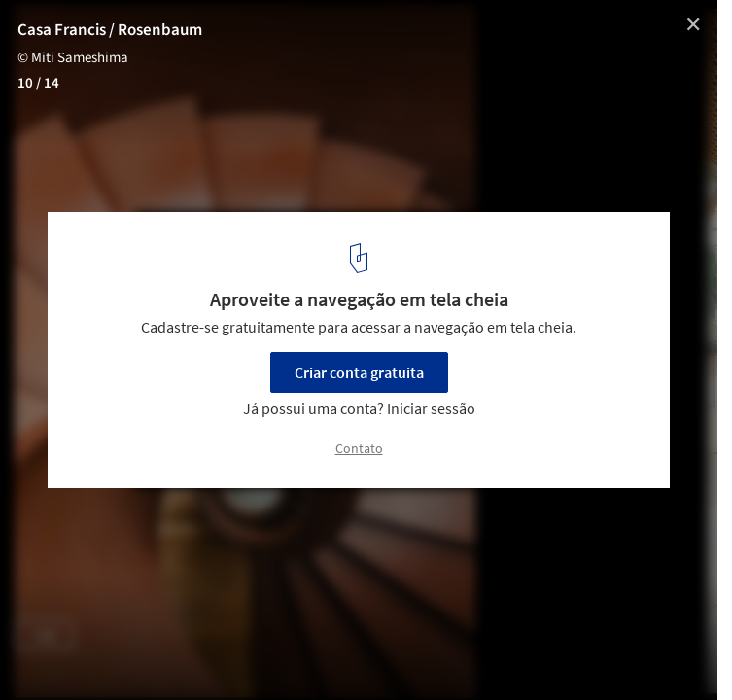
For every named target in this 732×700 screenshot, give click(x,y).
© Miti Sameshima (73, 58)
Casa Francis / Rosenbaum (110, 30)
